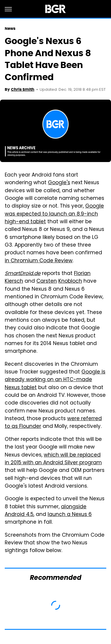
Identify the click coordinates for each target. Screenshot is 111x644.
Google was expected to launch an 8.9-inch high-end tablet (54, 214)
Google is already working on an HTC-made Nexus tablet (55, 380)
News (10, 29)
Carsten (47, 281)
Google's (59, 183)
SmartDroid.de (23, 274)
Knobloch (70, 281)
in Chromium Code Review (39, 261)
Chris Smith (23, 89)
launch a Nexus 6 (70, 515)
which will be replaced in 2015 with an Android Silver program (53, 459)
